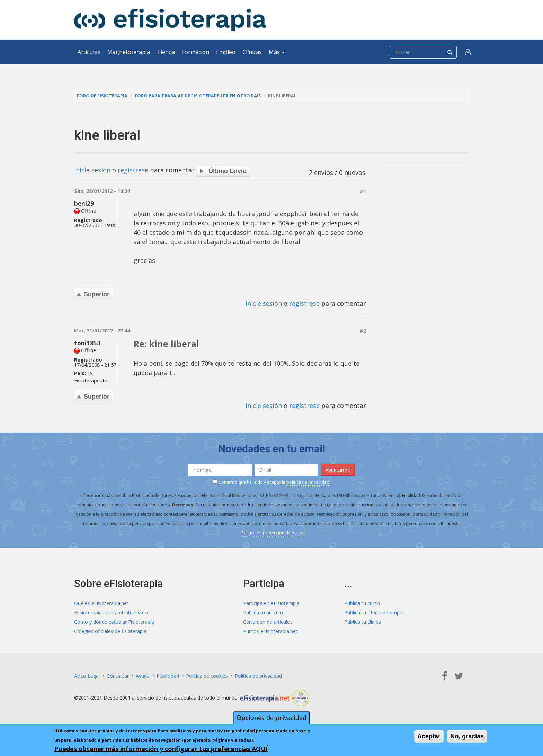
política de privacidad (308, 482)
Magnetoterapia (129, 52)
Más (277, 52)
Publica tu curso (362, 603)
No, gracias (467, 736)
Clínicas (252, 52)
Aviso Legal (87, 676)
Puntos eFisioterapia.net (270, 631)
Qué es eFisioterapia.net (101, 603)
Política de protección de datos (272, 533)
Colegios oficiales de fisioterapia (110, 631)
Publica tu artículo (263, 612)
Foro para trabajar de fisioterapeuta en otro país (198, 96)
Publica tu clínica (363, 622)
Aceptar (429, 736)
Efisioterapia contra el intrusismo (111, 612)
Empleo (226, 52)
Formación (195, 52)
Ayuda (143, 676)
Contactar (118, 676)
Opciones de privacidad (271, 718)
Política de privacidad (258, 676)
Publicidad (168, 676)
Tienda (166, 52)
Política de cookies (207, 676)
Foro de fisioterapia (102, 96)
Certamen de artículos (268, 622)
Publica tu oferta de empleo (375, 612)
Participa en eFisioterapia (271, 603)
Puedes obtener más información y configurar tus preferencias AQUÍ (161, 749)
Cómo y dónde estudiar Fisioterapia (114, 622)
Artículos (89, 52)
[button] (468, 52)
